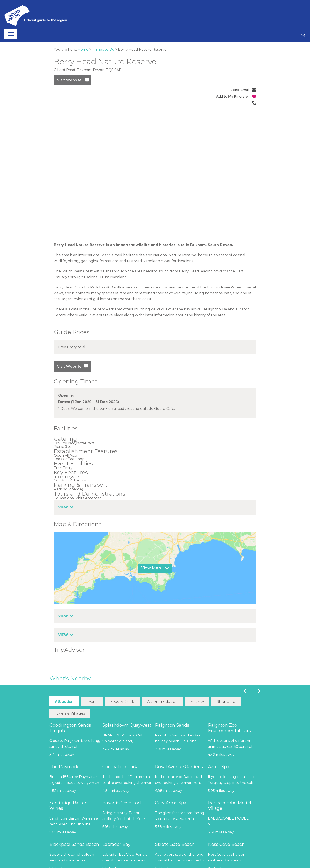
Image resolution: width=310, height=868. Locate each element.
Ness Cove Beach (226, 844)
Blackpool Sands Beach (74, 844)
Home (83, 49)
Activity (197, 702)
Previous (245, 691)
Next (259, 691)
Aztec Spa (219, 766)
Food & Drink (122, 702)
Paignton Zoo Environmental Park (230, 728)
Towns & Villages (70, 713)
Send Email (240, 90)
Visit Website (69, 80)
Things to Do (103, 49)
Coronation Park (120, 766)
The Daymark (64, 766)
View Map (151, 568)
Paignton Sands (172, 725)
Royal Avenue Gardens (179, 766)
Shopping (226, 702)
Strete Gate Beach (175, 844)
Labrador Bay (116, 844)
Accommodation (162, 702)
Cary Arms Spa (171, 803)
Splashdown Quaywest (127, 725)
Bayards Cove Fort (122, 803)
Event (92, 702)
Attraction (64, 702)
